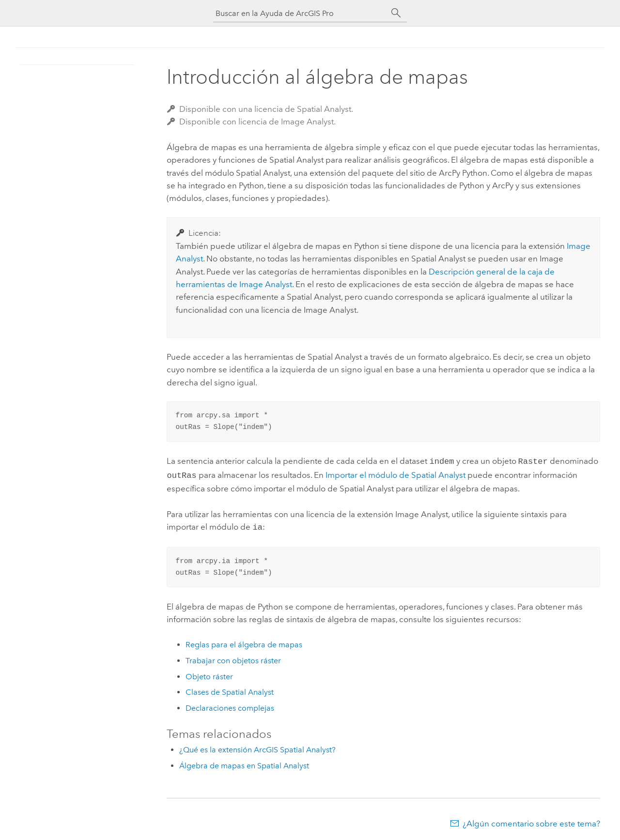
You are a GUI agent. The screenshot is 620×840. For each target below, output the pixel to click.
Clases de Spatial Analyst (230, 689)
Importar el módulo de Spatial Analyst (395, 474)
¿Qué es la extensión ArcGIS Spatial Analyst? (257, 747)
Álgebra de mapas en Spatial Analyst (244, 763)
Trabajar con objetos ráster (233, 658)
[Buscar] (396, 13)
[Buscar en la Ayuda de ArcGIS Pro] (300, 13)
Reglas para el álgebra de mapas (244, 642)
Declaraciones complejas (230, 705)
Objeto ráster (209, 674)
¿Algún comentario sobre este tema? (531, 821)
